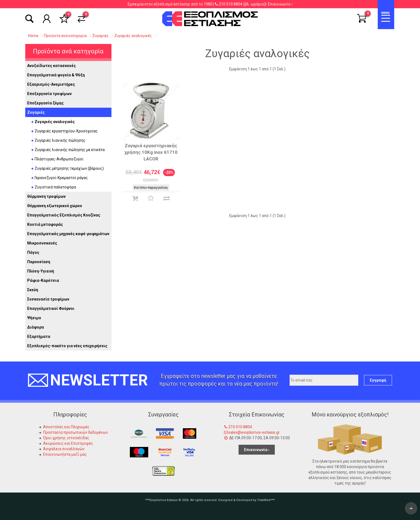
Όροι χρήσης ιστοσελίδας (66, 438)
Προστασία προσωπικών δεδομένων (75, 432)
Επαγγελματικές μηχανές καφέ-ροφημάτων (68, 234)
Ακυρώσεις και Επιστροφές (68, 443)
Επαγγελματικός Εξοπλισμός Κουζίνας (64, 215)
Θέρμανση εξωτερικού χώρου (55, 206)
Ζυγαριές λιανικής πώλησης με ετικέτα (70, 150)
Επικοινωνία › (280, 4)
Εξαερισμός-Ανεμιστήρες (51, 84)
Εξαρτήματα (39, 337)
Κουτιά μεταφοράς (45, 224)
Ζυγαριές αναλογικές (55, 122)
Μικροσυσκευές (42, 243)
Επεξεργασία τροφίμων (49, 94)
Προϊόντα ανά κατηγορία (68, 51)
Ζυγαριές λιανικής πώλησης (60, 140)
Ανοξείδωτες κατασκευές (51, 66)
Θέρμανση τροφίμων (46, 196)
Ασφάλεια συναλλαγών (64, 449)
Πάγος (33, 252)
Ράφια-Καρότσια (43, 280)
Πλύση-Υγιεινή (41, 271)
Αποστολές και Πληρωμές (66, 427)
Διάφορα (36, 327)
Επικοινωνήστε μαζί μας (65, 454)
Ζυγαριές (36, 112)
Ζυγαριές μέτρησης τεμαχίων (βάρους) (69, 168)
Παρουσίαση (39, 262)
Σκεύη (33, 290)
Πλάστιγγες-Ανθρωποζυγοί (59, 159)
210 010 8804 (231, 4)
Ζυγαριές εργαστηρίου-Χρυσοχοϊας (66, 131)
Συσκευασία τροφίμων (48, 299)
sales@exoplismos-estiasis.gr (254, 432)
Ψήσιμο (34, 318)
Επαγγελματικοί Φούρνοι (51, 308)
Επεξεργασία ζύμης (45, 103)
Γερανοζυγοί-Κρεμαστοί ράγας (61, 178)
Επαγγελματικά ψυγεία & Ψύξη (56, 75)
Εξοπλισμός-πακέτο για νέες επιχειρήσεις (67, 346)
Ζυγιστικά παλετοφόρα (55, 187)
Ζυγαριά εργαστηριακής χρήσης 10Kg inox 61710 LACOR (151, 152)
